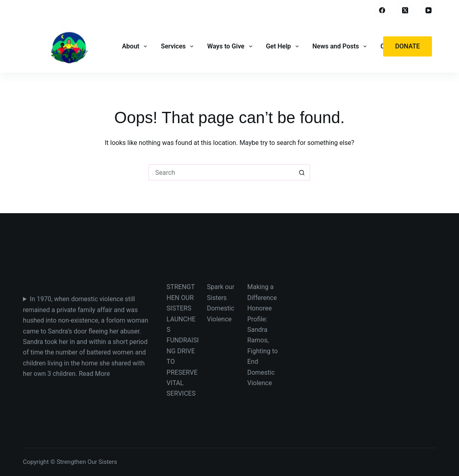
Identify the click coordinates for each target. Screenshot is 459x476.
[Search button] (302, 172)
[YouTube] (429, 10)
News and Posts (341, 46)
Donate (408, 46)
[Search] (363, 10)
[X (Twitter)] (405, 10)
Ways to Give (230, 46)
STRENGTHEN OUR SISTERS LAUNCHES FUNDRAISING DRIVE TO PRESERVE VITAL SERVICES (183, 340)
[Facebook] (382, 10)
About (135, 46)
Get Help (283, 46)
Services (178, 46)
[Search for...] (221, 172)
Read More (94, 374)
